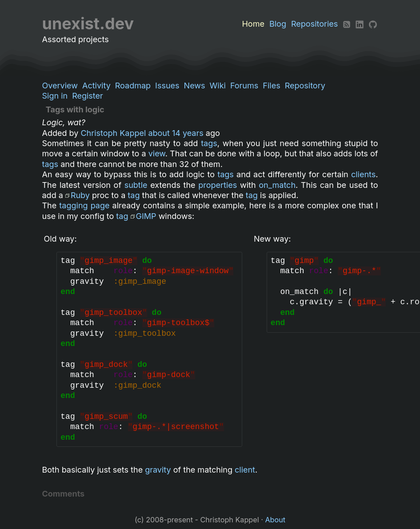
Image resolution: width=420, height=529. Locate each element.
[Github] (373, 24)
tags (209, 143)
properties (218, 185)
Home (253, 24)
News (195, 86)
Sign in (55, 96)
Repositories (314, 24)
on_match (277, 185)
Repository (305, 86)
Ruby (80, 195)
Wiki (218, 86)
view (157, 153)
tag (134, 195)
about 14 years (176, 133)
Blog (278, 24)
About (275, 520)
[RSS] (347, 24)
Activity (96, 86)
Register (88, 96)
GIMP (146, 216)
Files (271, 86)
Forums (244, 86)
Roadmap (133, 86)
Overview (60, 86)
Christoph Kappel (113, 133)
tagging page (84, 205)
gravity (158, 470)
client (245, 470)
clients (363, 174)
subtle (136, 185)
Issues (167, 86)
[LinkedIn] (360, 24)
